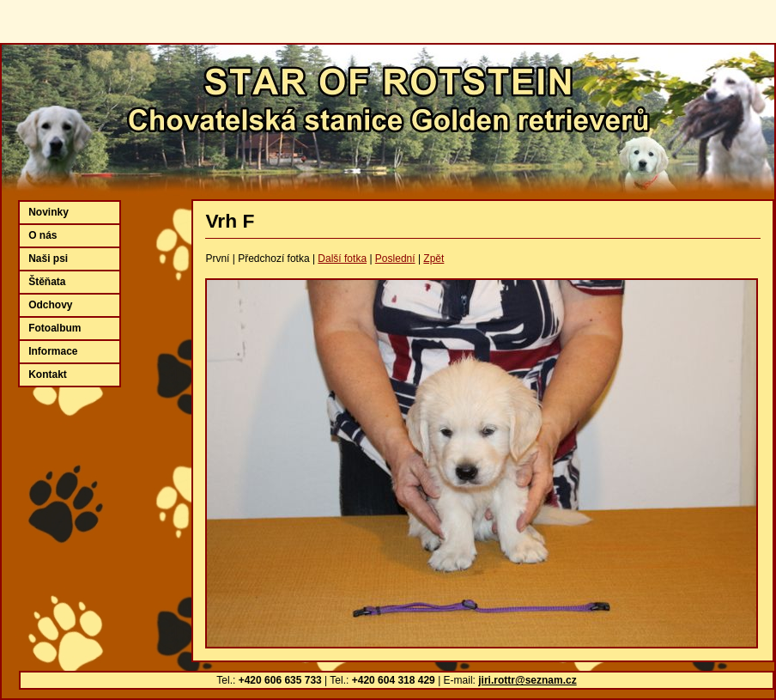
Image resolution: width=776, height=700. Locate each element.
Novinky (48, 212)
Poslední (395, 259)
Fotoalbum (55, 328)
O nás (42, 235)
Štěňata (47, 282)
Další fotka (342, 259)
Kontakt (48, 374)
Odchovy (50, 305)
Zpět (433, 259)
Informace (53, 351)
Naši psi (48, 259)
